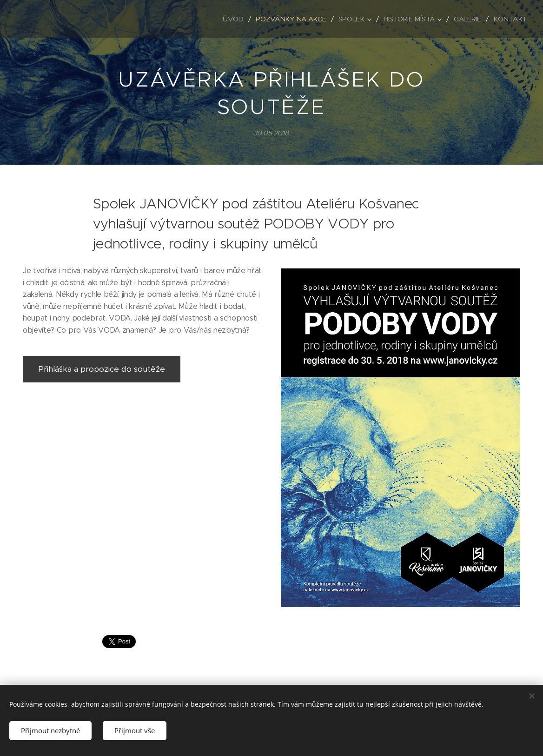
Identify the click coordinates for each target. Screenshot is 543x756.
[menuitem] (229, 19)
